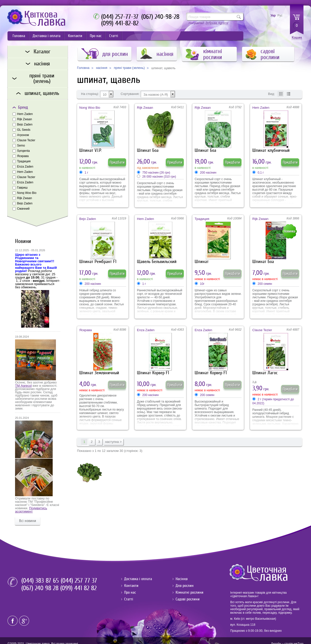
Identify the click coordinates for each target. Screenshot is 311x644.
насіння (102, 68)
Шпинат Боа (148, 150)
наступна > (113, 442)
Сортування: (130, 94)
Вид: (271, 94)
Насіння (182, 579)
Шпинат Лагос (265, 373)
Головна (19, 36)
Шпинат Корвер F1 (153, 373)
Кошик (297, 38)
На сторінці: (90, 94)
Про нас (96, 36)
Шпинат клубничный (271, 150)
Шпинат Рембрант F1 (98, 262)
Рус (280, 16)
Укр (273, 16)
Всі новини (28, 521)
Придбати (117, 162)
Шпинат (202, 262)
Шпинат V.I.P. (91, 150)
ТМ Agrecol (23, 386)
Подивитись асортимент (31, 510)
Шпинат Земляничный (99, 373)
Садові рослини (188, 599)
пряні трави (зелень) (129, 68)
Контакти (75, 36)
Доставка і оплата (47, 36)
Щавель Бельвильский (157, 262)
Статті (114, 36)
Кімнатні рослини (189, 592)
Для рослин (185, 586)
